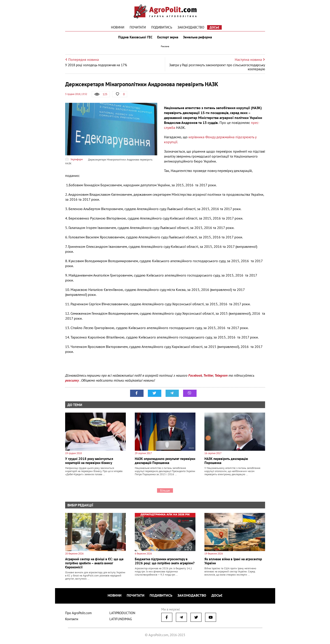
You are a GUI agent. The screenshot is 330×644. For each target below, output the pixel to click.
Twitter (208, 376)
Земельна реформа (198, 38)
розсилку (72, 381)
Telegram (221, 376)
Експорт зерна (168, 38)
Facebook (195, 376)
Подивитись (162, 27)
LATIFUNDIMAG (121, 619)
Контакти (72, 619)
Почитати (138, 27)
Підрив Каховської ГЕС (135, 38)
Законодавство (191, 27)
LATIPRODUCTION (122, 613)
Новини (118, 27)
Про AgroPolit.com (78, 613)
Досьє (214, 27)
